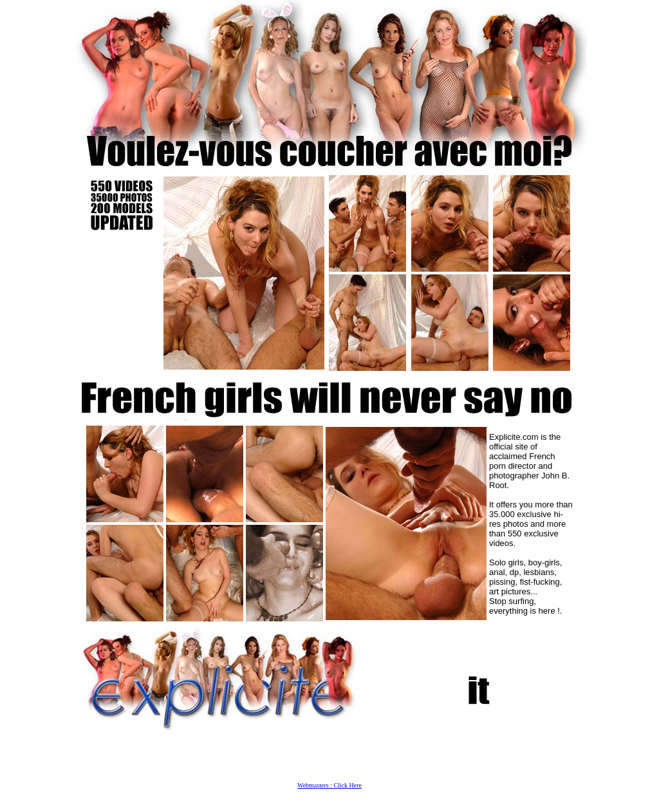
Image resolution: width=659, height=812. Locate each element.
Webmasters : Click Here (329, 785)
